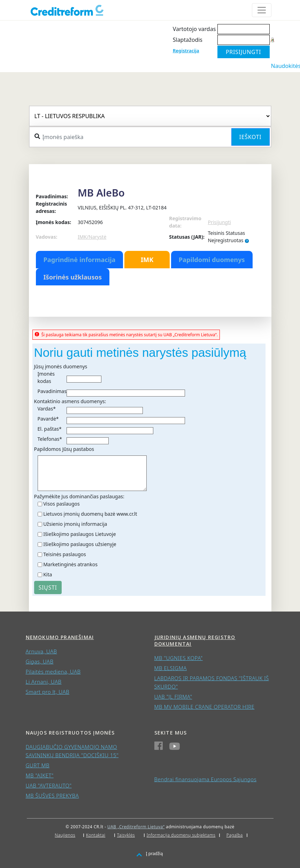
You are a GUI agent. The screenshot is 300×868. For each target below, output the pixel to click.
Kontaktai (96, 835)
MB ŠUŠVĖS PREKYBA (52, 796)
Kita (48, 574)
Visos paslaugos (61, 504)
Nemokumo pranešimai (60, 637)
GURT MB (38, 765)
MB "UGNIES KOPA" (179, 658)
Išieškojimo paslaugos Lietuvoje (79, 534)
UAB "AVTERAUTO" (49, 785)
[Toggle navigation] (262, 10)
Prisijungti (219, 222)
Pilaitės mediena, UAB (53, 671)
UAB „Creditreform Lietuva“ (136, 827)
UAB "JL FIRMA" (173, 697)
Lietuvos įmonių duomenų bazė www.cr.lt (90, 514)
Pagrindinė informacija (80, 260)
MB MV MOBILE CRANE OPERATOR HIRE (205, 707)
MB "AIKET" (40, 775)
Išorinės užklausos (73, 277)
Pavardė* (48, 419)
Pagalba (235, 835)
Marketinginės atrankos (70, 564)
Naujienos (65, 835)
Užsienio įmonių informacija (75, 524)
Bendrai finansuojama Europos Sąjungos (206, 779)
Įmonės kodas (46, 377)
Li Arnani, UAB (44, 682)
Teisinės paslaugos (65, 554)
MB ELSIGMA (171, 668)
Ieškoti (251, 137)
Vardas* (47, 409)
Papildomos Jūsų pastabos (64, 449)
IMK (147, 260)
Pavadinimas (52, 391)
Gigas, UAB (40, 661)
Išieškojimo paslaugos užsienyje (80, 544)
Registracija (186, 51)
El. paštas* (50, 429)
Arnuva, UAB (41, 651)
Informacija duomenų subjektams (181, 835)
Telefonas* (50, 439)
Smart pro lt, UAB (48, 692)
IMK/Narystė (92, 237)
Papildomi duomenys (212, 260)
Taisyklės (126, 835)
